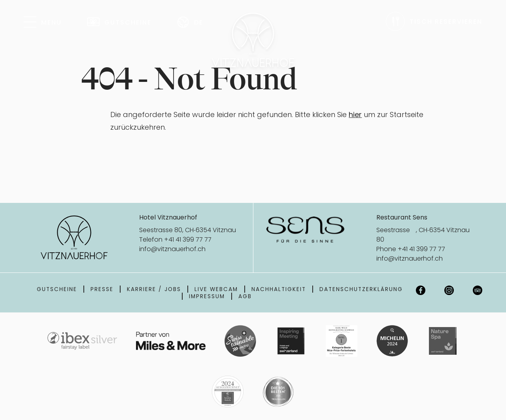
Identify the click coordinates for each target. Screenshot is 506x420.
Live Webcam (216, 289)
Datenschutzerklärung (361, 289)
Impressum (207, 296)
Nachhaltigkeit (279, 289)
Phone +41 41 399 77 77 (411, 249)
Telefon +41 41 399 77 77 (175, 239)
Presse (102, 289)
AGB (245, 296)
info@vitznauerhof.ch (172, 249)
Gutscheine (57, 289)
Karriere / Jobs (154, 289)
